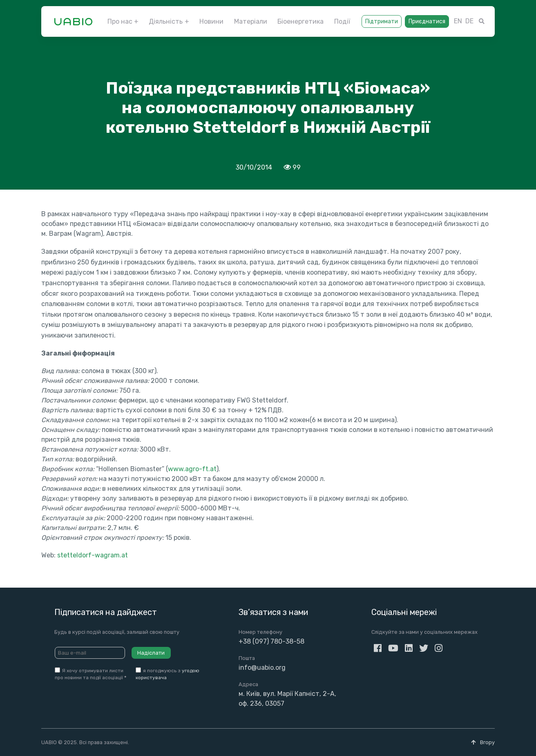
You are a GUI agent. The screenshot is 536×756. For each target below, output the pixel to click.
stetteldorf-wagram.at (93, 555)
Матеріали (251, 21)
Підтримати (382, 21)
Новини (211, 21)
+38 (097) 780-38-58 (271, 641)
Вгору (483, 742)
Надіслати (151, 653)
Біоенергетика (300, 21)
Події (342, 21)
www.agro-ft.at (192, 469)
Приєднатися (427, 21)
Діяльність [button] (166, 21)
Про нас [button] (120, 21)
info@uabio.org (262, 668)
